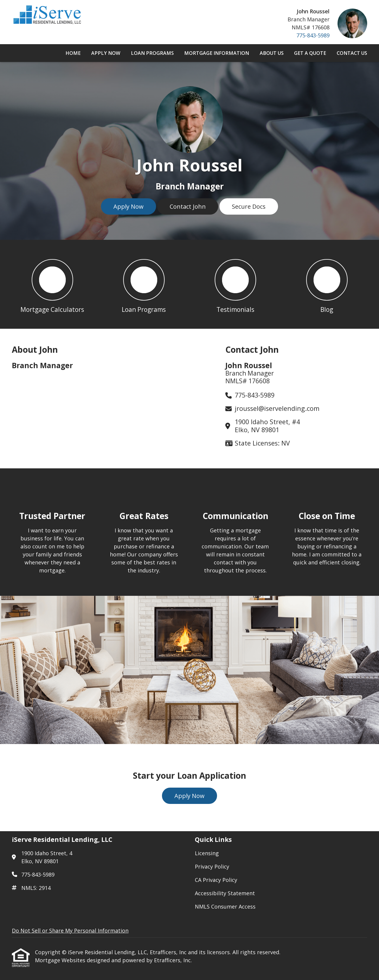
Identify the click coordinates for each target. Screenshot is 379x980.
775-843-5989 (313, 35)
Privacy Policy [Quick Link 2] (212, 866)
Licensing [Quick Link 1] (207, 853)
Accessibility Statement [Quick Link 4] (225, 893)
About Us (272, 53)
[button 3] (235, 284)
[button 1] (52, 284)
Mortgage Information (217, 53)
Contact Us (352, 53)
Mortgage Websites (61, 960)
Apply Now (106, 53)
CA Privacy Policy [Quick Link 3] (216, 880)
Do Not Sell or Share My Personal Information (70, 930)
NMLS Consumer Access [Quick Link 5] (225, 906)
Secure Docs (249, 206)
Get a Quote (310, 53)
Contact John (188, 206)
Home (73, 53)
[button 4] (327, 284)
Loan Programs (152, 53)
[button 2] (144, 284)
